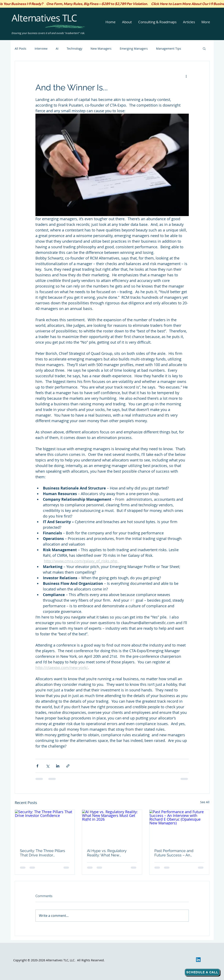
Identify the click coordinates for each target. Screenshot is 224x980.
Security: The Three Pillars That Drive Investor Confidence (42, 853)
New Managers (101, 49)
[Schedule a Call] (202, 972)
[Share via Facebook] (37, 766)
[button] (127, 22)
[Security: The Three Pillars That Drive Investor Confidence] (45, 827)
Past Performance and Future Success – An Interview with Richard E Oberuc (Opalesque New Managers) (176, 853)
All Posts (21, 49)
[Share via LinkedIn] (58, 766)
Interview (41, 49)
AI (57, 49)
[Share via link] (68, 766)
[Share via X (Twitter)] (48, 766)
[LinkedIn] (198, 960)
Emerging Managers (134, 49)
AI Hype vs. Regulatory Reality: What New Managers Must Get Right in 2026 (111, 853)
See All (205, 802)
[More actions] (186, 76)
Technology (74, 49)
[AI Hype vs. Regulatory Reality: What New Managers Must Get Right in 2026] (112, 827)
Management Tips (169, 49)
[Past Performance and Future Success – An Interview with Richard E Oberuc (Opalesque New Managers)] (179, 827)
